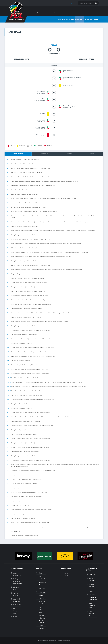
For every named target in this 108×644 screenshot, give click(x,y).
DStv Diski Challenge (17, 600)
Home (59, 19)
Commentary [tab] (18, 154)
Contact (41, 629)
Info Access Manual (42, 584)
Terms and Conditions (42, 603)
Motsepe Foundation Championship (17, 581)
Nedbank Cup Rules (92, 579)
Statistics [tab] (44, 154)
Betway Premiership (17, 574)
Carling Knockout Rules (92, 614)
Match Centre (79, 19)
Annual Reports (41, 597)
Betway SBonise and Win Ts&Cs (92, 588)
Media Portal (66, 574)
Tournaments (70, 19)
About (96, 19)
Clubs (92, 19)
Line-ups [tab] (69, 154)
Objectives (42, 592)
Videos (87, 19)
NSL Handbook (42, 578)
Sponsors (42, 588)
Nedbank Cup (16, 588)
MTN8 (15, 617)
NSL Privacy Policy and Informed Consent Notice (42, 620)
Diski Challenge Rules (92, 605)
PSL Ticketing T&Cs (42, 610)
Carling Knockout (16, 594)
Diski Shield (17, 605)
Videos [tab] (92, 154)
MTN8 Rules (93, 575)
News (63, 19)
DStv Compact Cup (16, 611)
